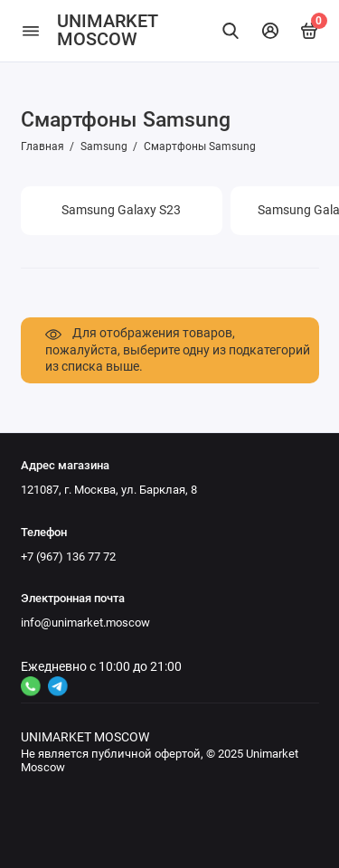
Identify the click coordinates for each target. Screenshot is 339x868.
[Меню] (31, 31)
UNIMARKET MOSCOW (107, 30)
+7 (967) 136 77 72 (68, 557)
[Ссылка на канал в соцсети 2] (58, 686)
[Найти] (231, 31)
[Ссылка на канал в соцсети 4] (31, 686)
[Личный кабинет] (270, 31)
